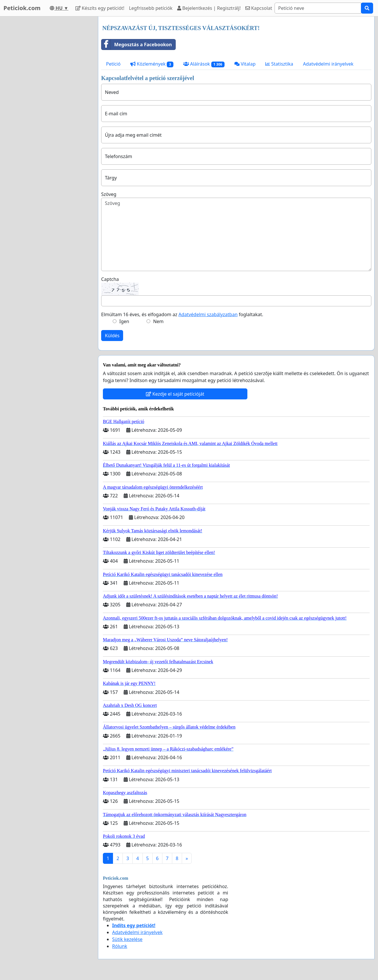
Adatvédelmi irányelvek (328, 64)
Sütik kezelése (127, 939)
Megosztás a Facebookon (137, 45)
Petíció (113, 64)
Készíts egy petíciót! (100, 8)
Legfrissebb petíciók (151, 8)
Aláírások (204, 64)
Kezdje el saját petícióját (175, 394)
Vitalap (245, 64)
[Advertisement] (47, 103)
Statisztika (279, 64)
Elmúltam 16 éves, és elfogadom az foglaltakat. (182, 314)
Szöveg (109, 194)
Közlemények (152, 64)
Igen (124, 321)
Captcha (110, 279)
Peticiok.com (22, 8)
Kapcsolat (259, 8)
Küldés (112, 336)
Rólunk (120, 946)
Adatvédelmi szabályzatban (208, 314)
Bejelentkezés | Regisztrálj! (209, 8)
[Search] (318, 8)
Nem (158, 321)
